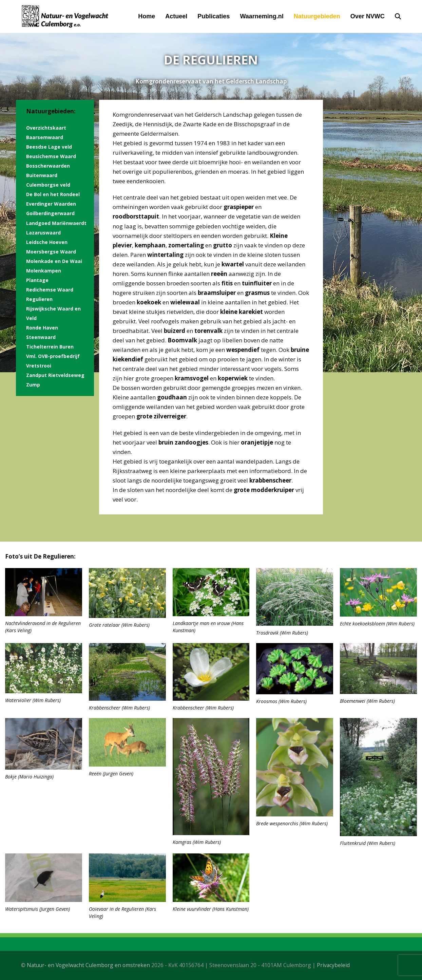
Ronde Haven (42, 328)
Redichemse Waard (50, 290)
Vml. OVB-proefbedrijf (53, 356)
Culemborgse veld (48, 185)
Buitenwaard (42, 175)
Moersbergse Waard (51, 252)
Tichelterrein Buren (50, 347)
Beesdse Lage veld (49, 147)
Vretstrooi (39, 366)
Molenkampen (44, 271)
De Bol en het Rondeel (53, 194)
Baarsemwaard (45, 137)
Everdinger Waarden (51, 204)
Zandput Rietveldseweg (55, 375)
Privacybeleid (333, 965)
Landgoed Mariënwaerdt (56, 223)
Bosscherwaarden (48, 166)
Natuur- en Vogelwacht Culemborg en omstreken (88, 965)
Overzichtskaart (46, 128)
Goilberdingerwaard (50, 213)
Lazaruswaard (43, 233)
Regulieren (39, 299)
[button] (398, 16)
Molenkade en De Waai (54, 261)
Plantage (37, 280)
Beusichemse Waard (51, 156)
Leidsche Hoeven (47, 242)
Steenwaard (41, 337)
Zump (33, 385)
